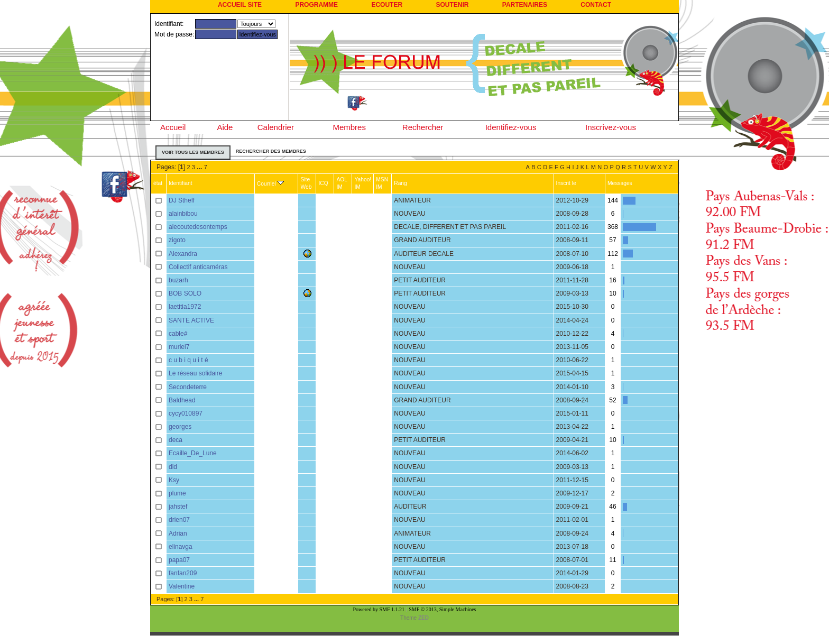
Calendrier (276, 127)
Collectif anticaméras (198, 267)
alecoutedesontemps (198, 227)
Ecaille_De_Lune (193, 453)
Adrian (178, 533)
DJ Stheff (182, 200)
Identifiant (181, 183)
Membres (349, 127)
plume (177, 493)
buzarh (178, 280)
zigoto (177, 240)
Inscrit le (566, 183)
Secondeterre (188, 387)
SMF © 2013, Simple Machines (442, 609)
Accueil (173, 127)
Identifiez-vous (511, 127)
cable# (178, 334)
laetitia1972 (185, 307)
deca (176, 440)
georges (180, 427)
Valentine (182, 586)
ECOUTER (387, 5)
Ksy (174, 480)
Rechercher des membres (271, 151)
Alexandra (183, 254)
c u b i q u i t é (188, 360)
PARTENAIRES (525, 5)
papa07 (179, 560)
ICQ (323, 183)
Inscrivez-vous (611, 127)
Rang (400, 183)
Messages (620, 183)
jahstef (178, 507)
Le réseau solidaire (195, 373)
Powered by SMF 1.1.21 (379, 609)
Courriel (270, 184)
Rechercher (423, 127)
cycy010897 (186, 413)
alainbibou (183, 214)
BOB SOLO (185, 293)
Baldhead (182, 400)
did (173, 467)
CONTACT (596, 5)
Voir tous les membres (193, 152)
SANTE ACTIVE (191, 320)
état (158, 183)
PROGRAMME (316, 5)
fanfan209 (183, 573)
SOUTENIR (452, 5)
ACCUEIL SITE (240, 5)
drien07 (179, 520)
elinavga (181, 547)
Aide (225, 127)
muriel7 (179, 347)
